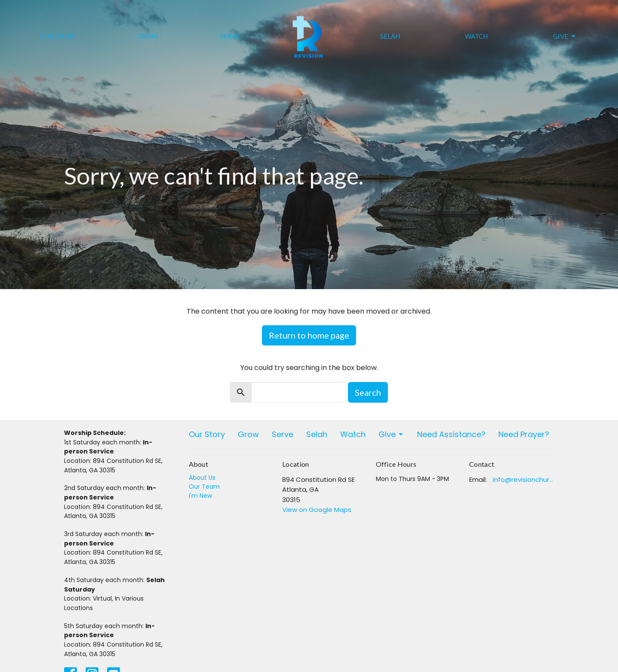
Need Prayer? (524, 434)
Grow (148, 36)
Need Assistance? (451, 434)
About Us (202, 478)
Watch (476, 36)
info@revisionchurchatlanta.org (524, 479)
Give (565, 37)
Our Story (57, 36)
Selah (390, 36)
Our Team (204, 487)
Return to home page (309, 335)
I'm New (200, 496)
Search (368, 392)
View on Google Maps (317, 510)
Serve (230, 36)
